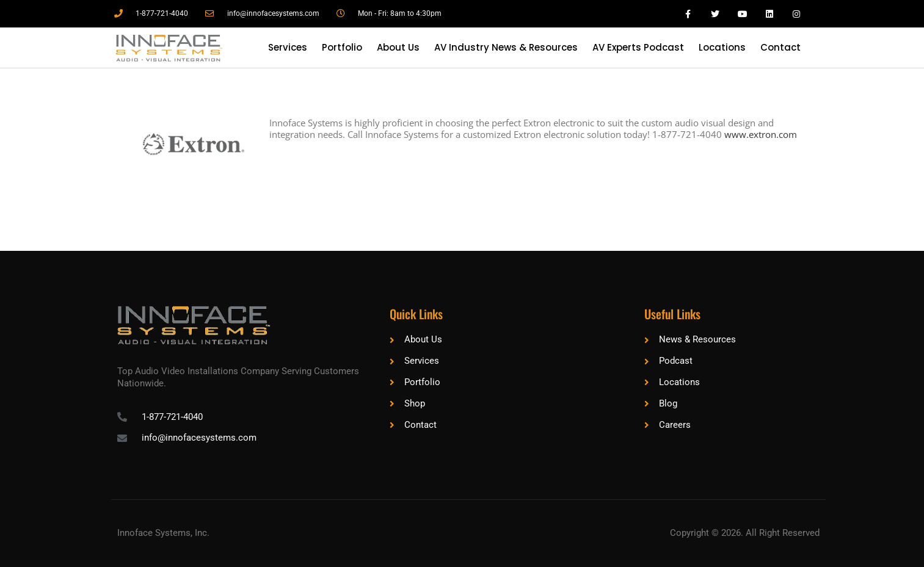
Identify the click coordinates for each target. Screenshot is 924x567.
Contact (780, 47)
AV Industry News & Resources (506, 47)
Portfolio (342, 47)
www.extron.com (761, 134)
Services (288, 47)
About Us (398, 47)
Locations (722, 47)
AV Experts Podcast (638, 47)
